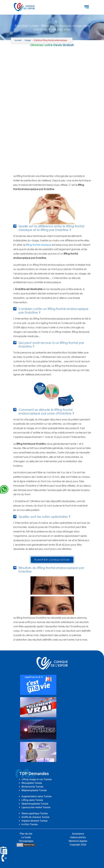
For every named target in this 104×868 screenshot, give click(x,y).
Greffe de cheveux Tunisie (36, 817)
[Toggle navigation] (87, 7)
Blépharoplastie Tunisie (34, 790)
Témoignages (26, 841)
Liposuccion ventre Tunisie (36, 807)
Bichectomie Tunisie (33, 787)
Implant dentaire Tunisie (35, 821)
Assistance (78, 834)
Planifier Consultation (52, 560)
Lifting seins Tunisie (32, 800)
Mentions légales (78, 841)
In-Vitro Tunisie (30, 824)
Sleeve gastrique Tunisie (35, 813)
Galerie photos (78, 837)
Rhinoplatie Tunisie (32, 783)
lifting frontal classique (39, 245)
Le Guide (26, 837)
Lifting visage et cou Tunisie (37, 779)
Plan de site (26, 834)
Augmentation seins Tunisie (37, 796)
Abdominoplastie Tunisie (35, 804)
